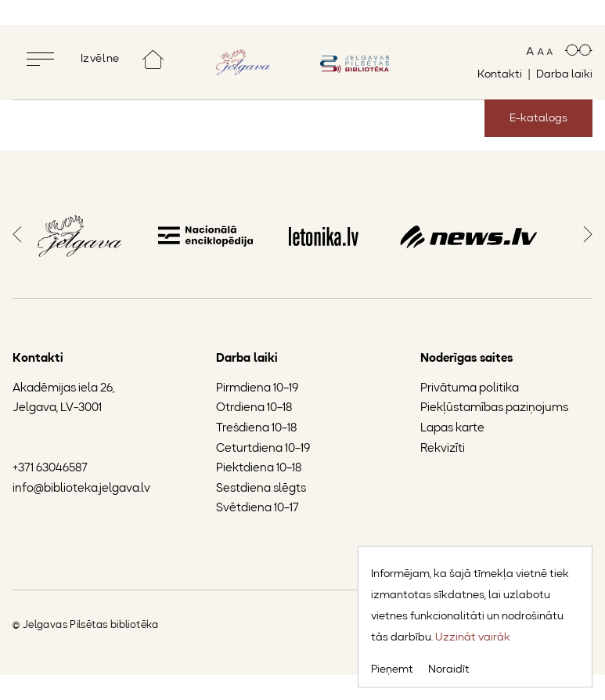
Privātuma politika (470, 389)
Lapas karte (452, 429)
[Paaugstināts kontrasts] (579, 51)
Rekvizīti (443, 449)
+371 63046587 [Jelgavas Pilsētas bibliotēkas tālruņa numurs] (50, 469)
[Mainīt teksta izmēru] (539, 51)
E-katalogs (538, 118)
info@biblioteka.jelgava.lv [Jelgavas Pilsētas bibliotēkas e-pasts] (81, 489)
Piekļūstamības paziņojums (494, 408)
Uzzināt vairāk (473, 637)
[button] (17, 233)
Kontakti (500, 74)
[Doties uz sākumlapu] (153, 59)
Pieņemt (392, 669)
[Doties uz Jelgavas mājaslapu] (243, 63)
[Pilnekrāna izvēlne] (76, 59)
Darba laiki (564, 74)
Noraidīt (449, 669)
